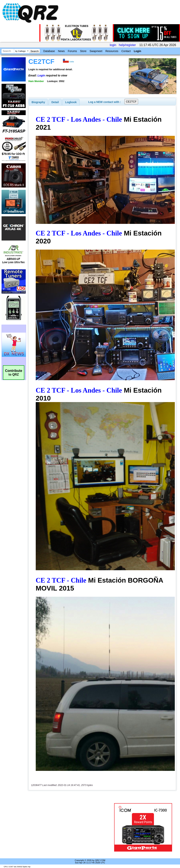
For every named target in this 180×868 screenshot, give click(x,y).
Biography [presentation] (38, 102)
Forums (72, 51)
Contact (126, 51)
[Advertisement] (72, 827)
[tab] (38, 102)
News (61, 51)
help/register (127, 45)
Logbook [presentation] (71, 102)
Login (138, 51)
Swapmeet (96, 51)
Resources (112, 51)
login (113, 45)
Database (49, 51)
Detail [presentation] (55, 102)
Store (83, 51)
